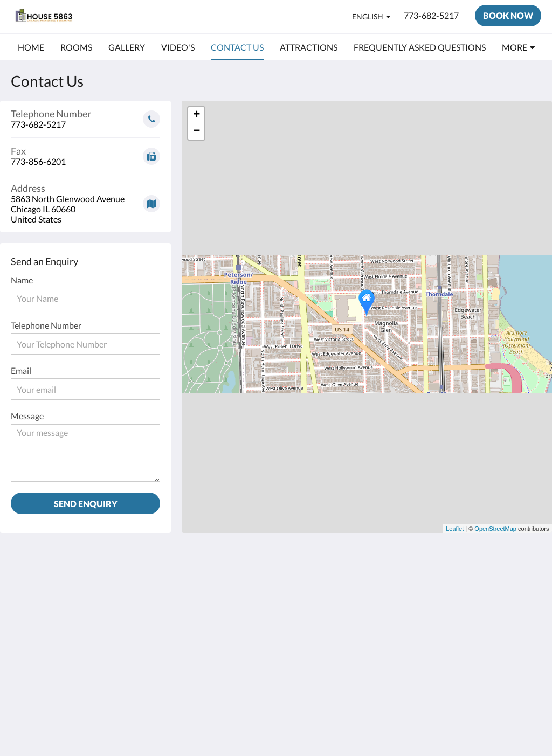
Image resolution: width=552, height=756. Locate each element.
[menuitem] (31, 47)
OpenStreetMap (495, 529)
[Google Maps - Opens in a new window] (85, 200)
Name (22, 280)
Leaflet (455, 529)
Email (21, 370)
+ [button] (196, 115)
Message (27, 416)
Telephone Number (46, 325)
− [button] (196, 131)
